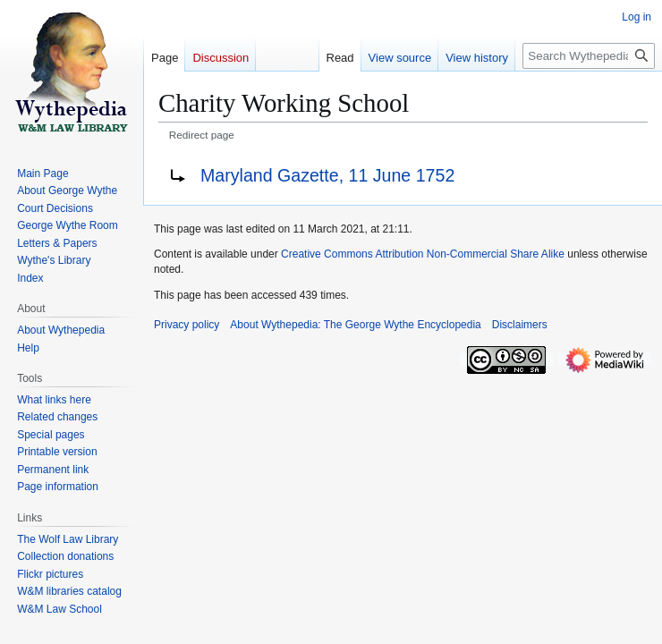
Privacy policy (187, 325)
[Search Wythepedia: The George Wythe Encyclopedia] (589, 56)
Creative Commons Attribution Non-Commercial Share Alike (423, 254)
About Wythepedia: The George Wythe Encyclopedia (355, 325)
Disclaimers (520, 325)
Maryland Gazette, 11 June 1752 (327, 175)
